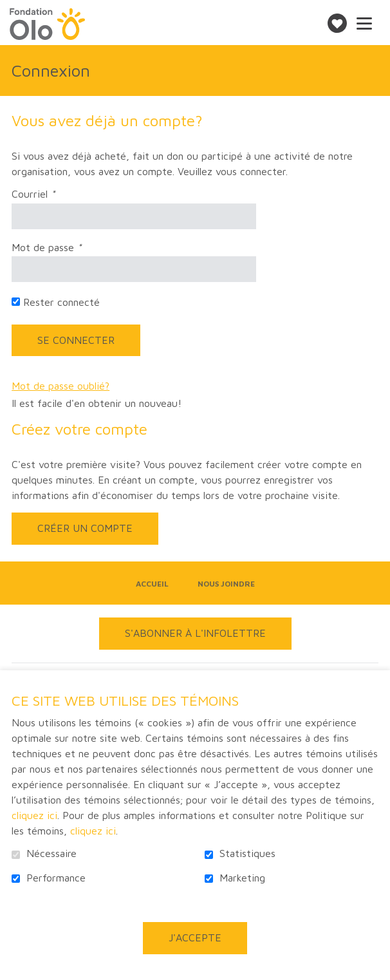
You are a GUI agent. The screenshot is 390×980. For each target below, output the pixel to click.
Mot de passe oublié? (60, 386)
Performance (56, 878)
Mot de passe (66, 248)
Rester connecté (61, 302)
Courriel (53, 194)
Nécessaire (51, 853)
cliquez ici (34, 815)
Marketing (242, 878)
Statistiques (247, 853)
